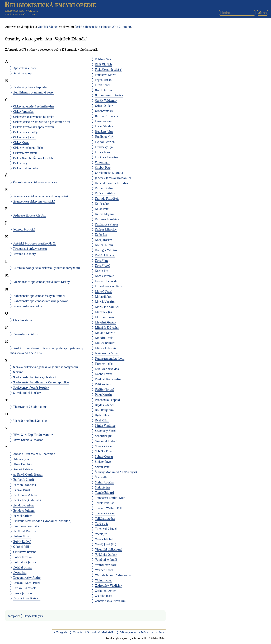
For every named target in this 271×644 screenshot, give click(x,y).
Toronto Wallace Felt (108, 508)
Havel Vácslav (104, 126)
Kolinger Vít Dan (106, 250)
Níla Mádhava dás (107, 369)
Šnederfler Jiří (104, 477)
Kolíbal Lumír (104, 245)
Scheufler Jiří (104, 436)
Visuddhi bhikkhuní (108, 549)
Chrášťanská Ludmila (109, 173)
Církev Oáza (21, 143)
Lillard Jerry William (109, 286)
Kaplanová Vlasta (106, 224)
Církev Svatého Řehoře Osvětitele (35, 158)
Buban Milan (22, 536)
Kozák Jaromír (104, 276)
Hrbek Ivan (102, 152)
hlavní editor (11, 14)
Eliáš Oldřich (103, 64)
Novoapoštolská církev (28, 306)
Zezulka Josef (104, 596)
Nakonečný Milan (107, 353)
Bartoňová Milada (25, 495)
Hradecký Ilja (104, 147)
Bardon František (25, 485)
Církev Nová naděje (26, 132)
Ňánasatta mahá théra (110, 359)
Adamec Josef (22, 459)
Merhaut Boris (105, 317)
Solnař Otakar (104, 457)
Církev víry (20, 163)
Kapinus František (107, 219)
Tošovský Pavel (105, 513)
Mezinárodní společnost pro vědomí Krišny (42, 282)
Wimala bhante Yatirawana (113, 575)
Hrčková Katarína (107, 157)
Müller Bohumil (106, 343)
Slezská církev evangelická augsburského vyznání (46, 367)
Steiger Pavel (103, 462)
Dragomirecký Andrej (27, 578)
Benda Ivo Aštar (24, 505)
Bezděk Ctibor (22, 516)
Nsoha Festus (104, 374)
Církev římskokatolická (29, 148)
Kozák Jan (102, 271)
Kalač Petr (102, 209)
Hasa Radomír (104, 121)
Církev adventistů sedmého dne (34, 106)
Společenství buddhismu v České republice (41, 382)
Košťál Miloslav (105, 255)
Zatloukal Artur (105, 591)
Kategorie (13, 616)
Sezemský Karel (105, 431)
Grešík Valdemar (106, 101)
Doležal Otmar (23, 567)
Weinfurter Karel (106, 565)
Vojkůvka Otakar (106, 555)
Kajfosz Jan (102, 204)
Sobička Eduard (105, 451)
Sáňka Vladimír (105, 426)
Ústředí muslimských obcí (30, 421)
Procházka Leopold (107, 400)
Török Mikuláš (105, 503)
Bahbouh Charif (24, 480)
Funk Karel (102, 85)
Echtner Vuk (103, 59)
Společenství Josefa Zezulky (31, 388)
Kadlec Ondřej (104, 188)
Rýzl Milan (102, 420)
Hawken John (104, 131)
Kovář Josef (102, 266)
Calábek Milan (23, 547)
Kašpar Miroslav (106, 229)
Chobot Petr (103, 168)
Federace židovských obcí (30, 215)
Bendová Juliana (24, 511)
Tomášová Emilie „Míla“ (111, 498)
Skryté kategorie (34, 616)
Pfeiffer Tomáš (104, 389)
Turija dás (102, 524)
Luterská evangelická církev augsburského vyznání (47, 268)
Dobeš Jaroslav (23, 557)
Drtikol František (25, 588)
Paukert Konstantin (108, 379)
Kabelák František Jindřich (113, 183)
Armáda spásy (23, 73)
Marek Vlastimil (106, 302)
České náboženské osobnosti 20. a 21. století (103, 27)
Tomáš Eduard (104, 493)
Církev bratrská (23, 112)
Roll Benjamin (104, 410)
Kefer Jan (101, 235)
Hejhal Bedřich (105, 142)
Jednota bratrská (24, 229)
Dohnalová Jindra (25, 562)
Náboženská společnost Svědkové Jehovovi (41, 301)
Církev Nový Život (25, 137)
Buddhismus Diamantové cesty (34, 92)
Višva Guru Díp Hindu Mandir (33, 435)
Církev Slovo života (25, 153)
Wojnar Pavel (104, 580)
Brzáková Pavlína (25, 531)
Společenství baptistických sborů (35, 377)
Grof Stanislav (104, 111)
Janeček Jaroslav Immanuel (113, 178)
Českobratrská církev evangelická (35, 182)
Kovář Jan (101, 261)
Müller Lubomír (106, 348)
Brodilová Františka (26, 526)
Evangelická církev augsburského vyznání (41, 196)
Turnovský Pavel (106, 529)
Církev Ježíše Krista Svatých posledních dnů (42, 122)
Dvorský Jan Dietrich (27, 598)
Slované (18, 372)
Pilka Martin (103, 395)
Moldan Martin (105, 333)
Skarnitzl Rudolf (106, 441)
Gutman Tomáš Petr (108, 116)
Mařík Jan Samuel (107, 307)
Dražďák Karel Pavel (27, 583)
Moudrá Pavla (104, 338)
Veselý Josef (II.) (106, 544)
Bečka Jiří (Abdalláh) (27, 500)
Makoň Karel (104, 292)
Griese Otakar (104, 106)
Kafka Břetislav (105, 193)
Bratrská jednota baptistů (30, 87)
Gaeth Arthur (104, 90)
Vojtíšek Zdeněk (48, 27)
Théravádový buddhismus (30, 407)
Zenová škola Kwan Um (110, 601)
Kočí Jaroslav (103, 240)
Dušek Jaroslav (23, 593)
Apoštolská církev (25, 68)
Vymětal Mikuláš (106, 560)
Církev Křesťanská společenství (34, 127)
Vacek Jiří (101, 534)
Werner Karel (104, 570)
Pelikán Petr (103, 384)
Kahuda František (107, 199)
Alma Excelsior (23, 464)
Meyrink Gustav (106, 322)
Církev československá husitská (34, 117)
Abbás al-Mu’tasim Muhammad (34, 454)
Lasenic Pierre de (106, 281)
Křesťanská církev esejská (30, 249)
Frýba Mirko (103, 80)
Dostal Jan (20, 572)
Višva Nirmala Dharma (28, 440)
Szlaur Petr (102, 467)
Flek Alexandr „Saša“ (109, 70)
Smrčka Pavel (104, 446)
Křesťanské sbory (25, 254)
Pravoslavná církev (26, 334)
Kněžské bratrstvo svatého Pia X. (35, 243)
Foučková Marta (106, 75)
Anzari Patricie (23, 469)
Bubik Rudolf (22, 542)
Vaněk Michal (104, 539)
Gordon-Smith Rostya (109, 95)
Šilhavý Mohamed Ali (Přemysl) (116, 472)
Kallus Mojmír (105, 214)
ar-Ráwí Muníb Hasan (28, 474)
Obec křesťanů (23, 320)
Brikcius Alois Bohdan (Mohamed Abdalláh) (42, 521)
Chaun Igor (102, 162)
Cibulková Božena (25, 552)
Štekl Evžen (103, 487)
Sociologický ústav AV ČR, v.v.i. (21, 11)
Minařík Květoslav (107, 328)
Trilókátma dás (105, 519)
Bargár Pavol (22, 490)
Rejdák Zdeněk (105, 405)
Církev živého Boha (26, 168)
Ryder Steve (103, 415)
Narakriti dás (104, 364)
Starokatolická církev (27, 393)
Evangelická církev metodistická (34, 201)
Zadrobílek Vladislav (108, 586)
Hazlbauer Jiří (104, 137)
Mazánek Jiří (104, 312)
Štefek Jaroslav (105, 482)
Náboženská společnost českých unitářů (39, 296)
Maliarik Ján (103, 297)
